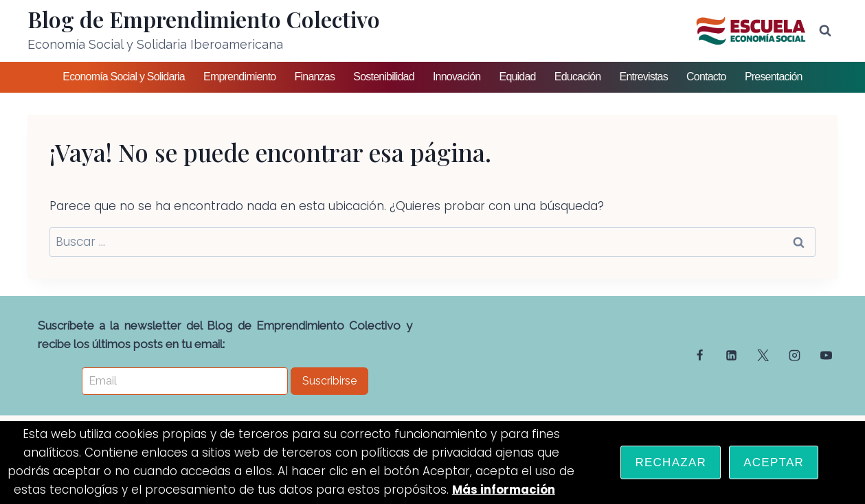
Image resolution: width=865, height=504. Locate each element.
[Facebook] (700, 356)
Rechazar (671, 462)
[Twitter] (763, 356)
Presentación (774, 77)
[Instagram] (794, 356)
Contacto (706, 77)
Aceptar (774, 462)
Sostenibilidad (383, 77)
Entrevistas (644, 77)
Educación (578, 77)
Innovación (457, 77)
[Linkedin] (732, 356)
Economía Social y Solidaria (124, 77)
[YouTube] (826, 356)
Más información (503, 490)
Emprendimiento (239, 77)
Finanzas (315, 77)
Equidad (518, 77)
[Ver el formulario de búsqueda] (825, 31)
